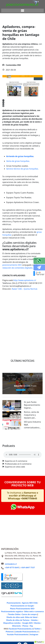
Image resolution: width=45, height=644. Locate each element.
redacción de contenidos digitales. (18, 268)
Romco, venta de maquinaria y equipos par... (31, 415)
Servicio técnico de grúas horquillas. (22, 169)
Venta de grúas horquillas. (18, 161)
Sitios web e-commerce (32, 608)
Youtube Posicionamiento (33, 626)
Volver (9, 339)
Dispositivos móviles (9, 617)
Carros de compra (20, 611)
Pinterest (39, 623)
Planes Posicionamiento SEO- (33, 605)
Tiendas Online (7, 611)
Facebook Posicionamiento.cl (18, 623)
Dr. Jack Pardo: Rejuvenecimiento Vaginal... (32, 405)
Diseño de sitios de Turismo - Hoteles (28, 614)
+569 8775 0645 (12, 567)
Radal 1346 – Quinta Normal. (25, 289)
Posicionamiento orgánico (13, 608)
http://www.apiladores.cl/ (25, 280)
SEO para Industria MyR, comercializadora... (32, 425)
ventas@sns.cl (11, 564)
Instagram (22, 628)
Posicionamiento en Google (11, 605)
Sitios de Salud (8, 614)
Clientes (31, 617)
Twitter (31, 623)
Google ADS (22, 617)
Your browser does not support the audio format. (22, 455)
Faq (26, 620)
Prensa (20, 620)
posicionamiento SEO (12, 265)
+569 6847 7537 (28, 567)
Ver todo (23, 437)
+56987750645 (29, 498)
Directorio (39, 617)
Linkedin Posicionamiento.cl (12, 626)
